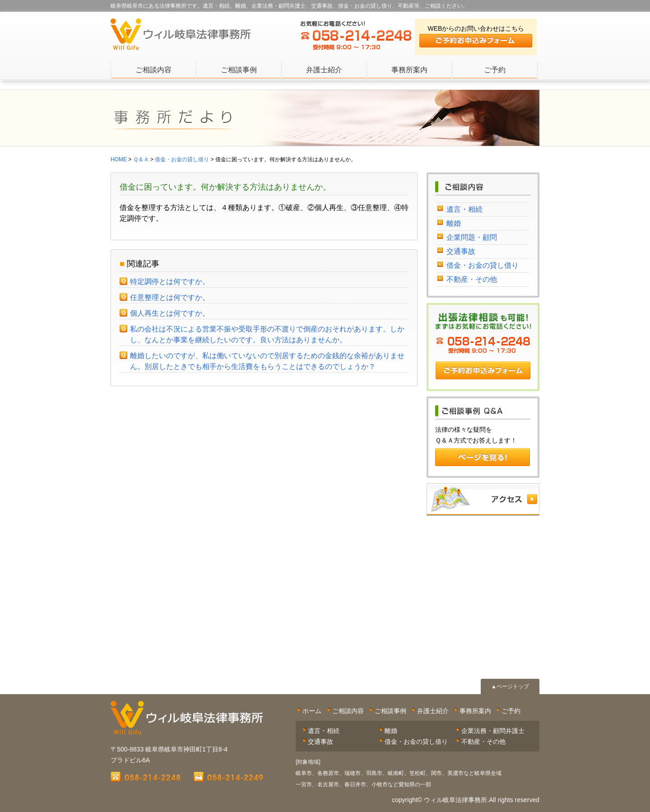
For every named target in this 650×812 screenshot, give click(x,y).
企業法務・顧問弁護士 (493, 731)
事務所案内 (409, 70)
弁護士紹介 (324, 70)
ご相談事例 (239, 70)
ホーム (312, 711)
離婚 (454, 223)
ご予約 (495, 70)
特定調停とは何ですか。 (170, 282)
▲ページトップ (510, 686)
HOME (119, 159)
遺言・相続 (464, 209)
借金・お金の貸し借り (483, 265)
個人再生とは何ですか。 (170, 313)
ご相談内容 (153, 70)
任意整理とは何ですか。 (170, 297)
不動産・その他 (472, 279)
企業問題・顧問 (472, 237)
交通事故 (461, 251)
